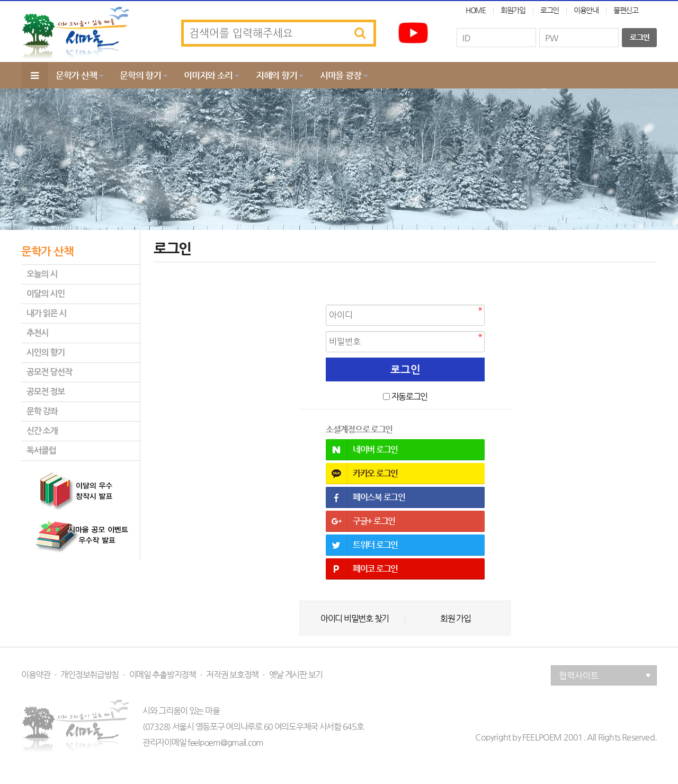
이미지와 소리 (208, 75)
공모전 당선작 (49, 372)
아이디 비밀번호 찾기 (355, 619)
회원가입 (513, 10)
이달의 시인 (46, 294)
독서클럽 (41, 451)
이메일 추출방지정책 (163, 675)
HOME (476, 10)
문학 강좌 (42, 411)
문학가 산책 (76, 75)
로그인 (550, 10)
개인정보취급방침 (90, 675)
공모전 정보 (46, 392)
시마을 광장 (340, 75)
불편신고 (626, 10)
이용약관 (36, 675)
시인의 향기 (46, 353)
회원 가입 (456, 619)
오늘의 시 (42, 274)
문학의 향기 (140, 75)
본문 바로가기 (0, 0)
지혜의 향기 (276, 75)
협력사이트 (605, 676)
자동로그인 (410, 397)
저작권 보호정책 (232, 675)
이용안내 (586, 10)
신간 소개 (42, 431)
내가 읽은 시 (46, 313)
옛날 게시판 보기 (296, 675)
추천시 (37, 333)
